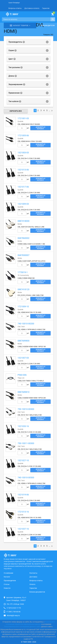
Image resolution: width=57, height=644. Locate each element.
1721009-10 (23, 306)
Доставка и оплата (32, 8)
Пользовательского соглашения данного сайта (22, 627)
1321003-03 (23, 153)
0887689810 (23, 392)
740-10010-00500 (26, 478)
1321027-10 (23, 460)
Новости (7, 588)
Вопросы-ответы (15, 8)
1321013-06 (23, 170)
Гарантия (46, 8)
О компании (8, 573)
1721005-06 (23, 135)
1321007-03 (23, 358)
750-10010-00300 (26, 409)
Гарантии (33, 588)
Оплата (32, 584)
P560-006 (22, 375)
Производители (47, 25)
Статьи (7, 584)
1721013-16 (23, 512)
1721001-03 (23, 118)
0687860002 (23, 238)
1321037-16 (23, 529)
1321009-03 (23, 204)
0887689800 (23, 341)
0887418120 (23, 289)
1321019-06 (23, 495)
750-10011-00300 (26, 443)
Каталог (7, 577)
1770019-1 (23, 272)
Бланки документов (37, 592)
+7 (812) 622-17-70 (14, 608)
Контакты (33, 573)
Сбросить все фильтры (16, 112)
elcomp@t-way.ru (13, 615)
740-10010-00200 (26, 324)
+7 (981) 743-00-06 (13, 612)
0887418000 (23, 221)
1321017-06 (23, 187)
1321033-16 (23, 426)
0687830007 (23, 255)
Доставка (33, 577)
